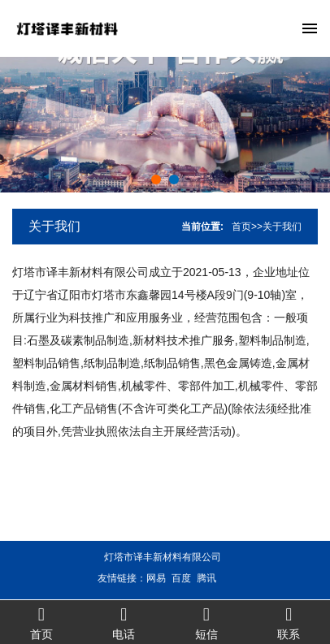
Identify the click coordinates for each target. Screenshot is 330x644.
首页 (241, 227)
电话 (124, 622)
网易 (150, 578)
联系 (289, 622)
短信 (206, 622)
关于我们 (54, 226)
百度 (175, 578)
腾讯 (200, 578)
